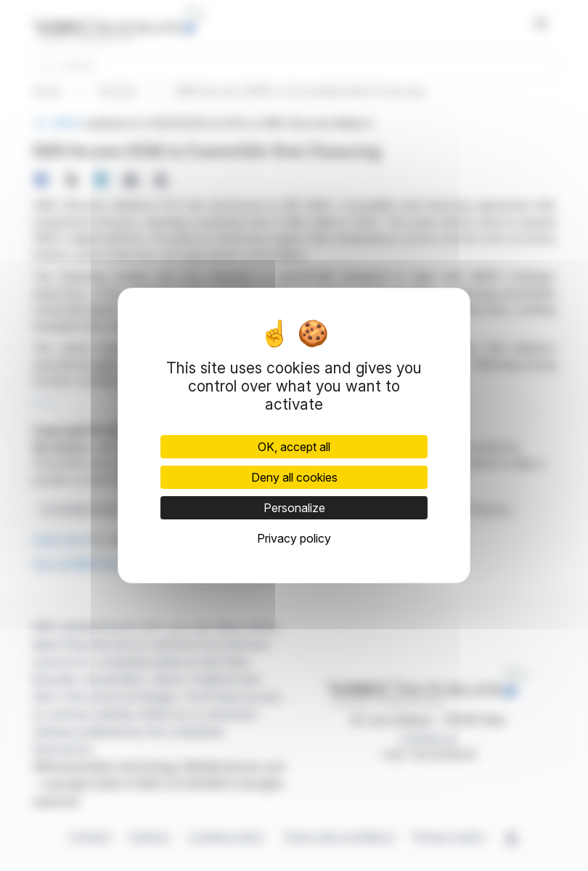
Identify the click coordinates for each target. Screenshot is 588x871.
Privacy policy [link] (294, 538)
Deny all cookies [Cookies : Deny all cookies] (294, 477)
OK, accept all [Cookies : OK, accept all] (294, 447)
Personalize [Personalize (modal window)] (294, 508)
